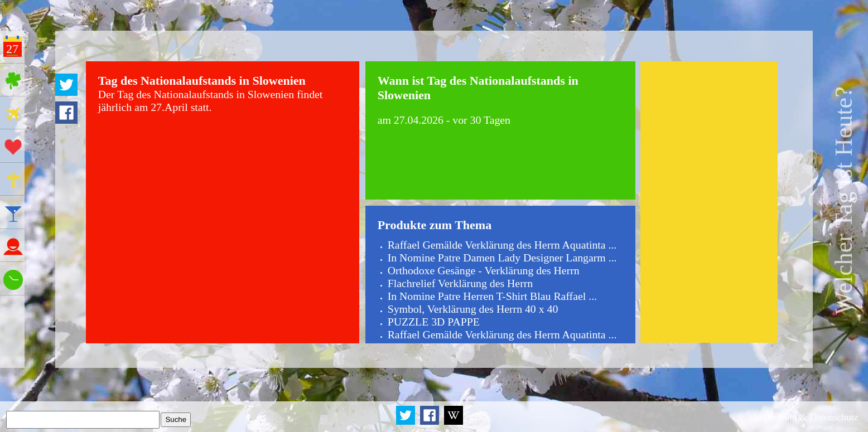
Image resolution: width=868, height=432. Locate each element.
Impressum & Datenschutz (806, 417)
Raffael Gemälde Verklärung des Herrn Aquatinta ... (502, 245)
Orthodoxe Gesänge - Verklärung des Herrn (484, 270)
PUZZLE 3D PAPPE (434, 322)
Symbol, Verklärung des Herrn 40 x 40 (473, 309)
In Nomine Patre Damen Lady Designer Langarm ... (502, 258)
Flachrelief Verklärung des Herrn (460, 283)
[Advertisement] (709, 202)
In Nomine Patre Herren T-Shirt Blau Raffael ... (492, 296)
